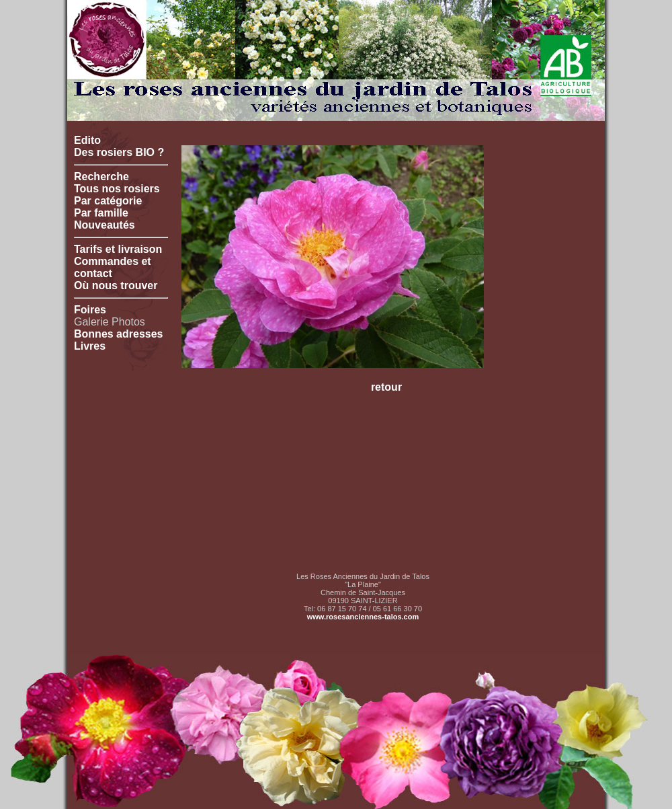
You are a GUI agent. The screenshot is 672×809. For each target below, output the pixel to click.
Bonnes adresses (119, 334)
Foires (90, 310)
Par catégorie (108, 201)
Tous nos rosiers (117, 189)
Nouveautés (104, 225)
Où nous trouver (116, 285)
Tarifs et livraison (118, 249)
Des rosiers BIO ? (119, 152)
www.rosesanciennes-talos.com (363, 617)
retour (386, 387)
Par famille (101, 213)
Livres (90, 346)
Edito (87, 140)
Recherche (101, 177)
